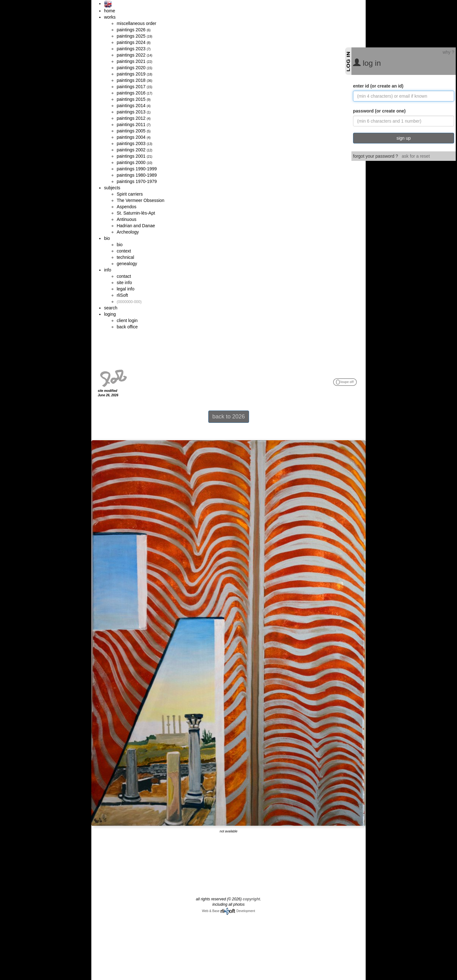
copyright (251, 899)
